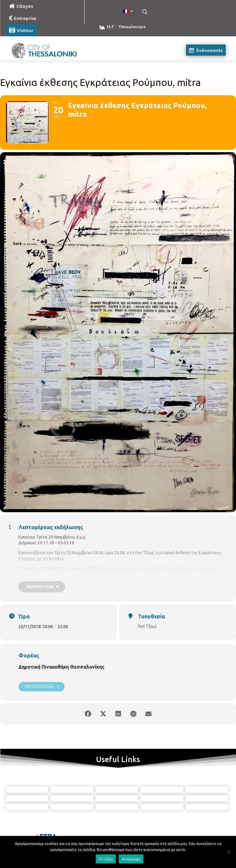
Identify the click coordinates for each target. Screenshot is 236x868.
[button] (145, 12)
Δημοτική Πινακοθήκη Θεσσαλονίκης (61, 667)
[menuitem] (128, 11)
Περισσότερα (42, 687)
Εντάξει (106, 859)
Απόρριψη (131, 859)
